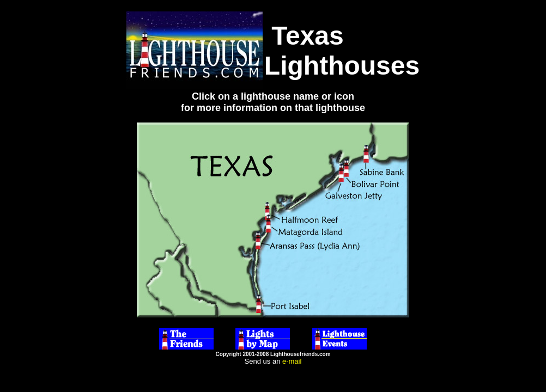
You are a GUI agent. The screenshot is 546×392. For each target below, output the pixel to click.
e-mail (292, 361)
